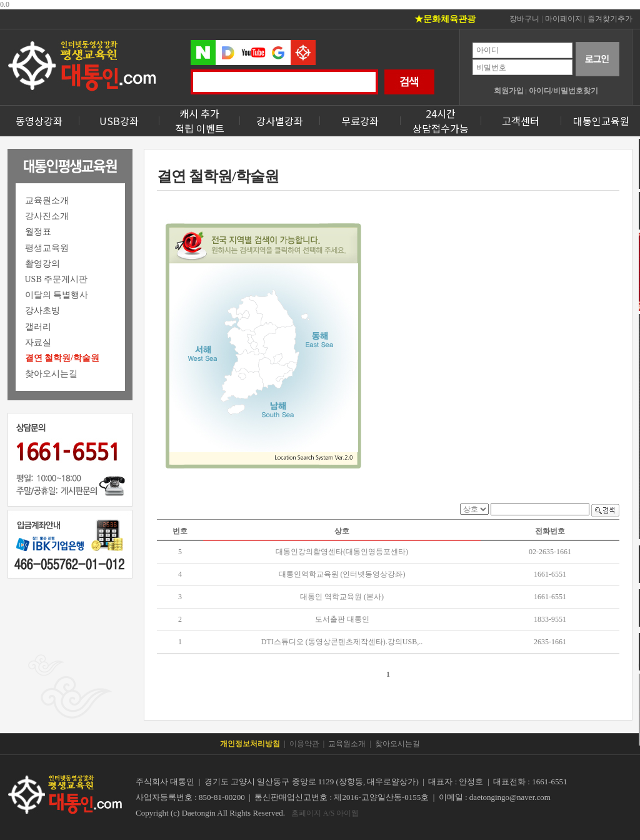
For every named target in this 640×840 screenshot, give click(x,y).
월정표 (38, 232)
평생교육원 (47, 248)
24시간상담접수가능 (441, 121)
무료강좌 (360, 121)
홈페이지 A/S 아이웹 (325, 813)
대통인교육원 (601, 121)
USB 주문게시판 (57, 279)
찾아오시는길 (51, 374)
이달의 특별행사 (57, 295)
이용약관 (304, 744)
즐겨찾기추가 (610, 19)
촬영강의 (42, 264)
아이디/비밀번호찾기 (563, 91)
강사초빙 (42, 311)
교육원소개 (47, 200)
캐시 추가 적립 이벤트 (200, 121)
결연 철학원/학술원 (62, 358)
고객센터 (521, 121)
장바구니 (524, 19)
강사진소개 (47, 216)
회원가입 (509, 91)
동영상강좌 (39, 121)
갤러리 (38, 327)
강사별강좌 (280, 121)
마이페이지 (564, 19)
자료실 (38, 342)
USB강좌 (119, 121)
